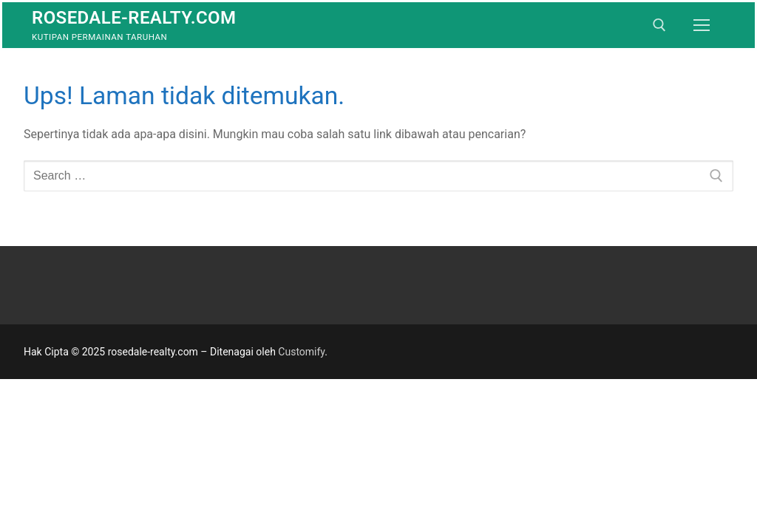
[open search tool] (659, 25)
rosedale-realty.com (134, 18)
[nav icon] (702, 25)
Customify (301, 352)
